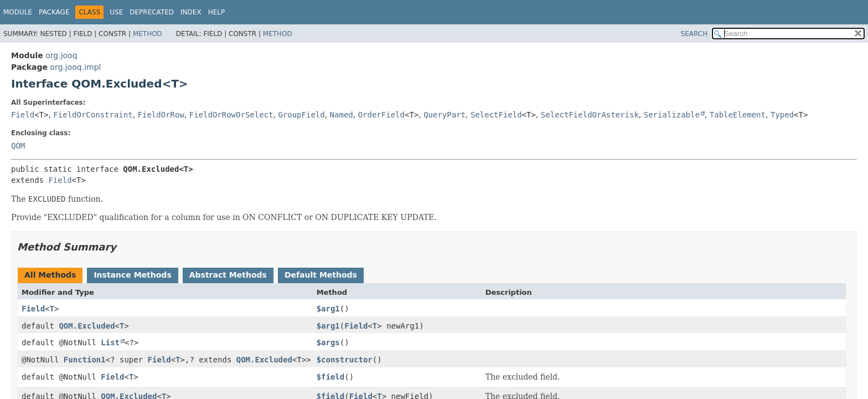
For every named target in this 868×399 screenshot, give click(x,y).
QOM (18, 146)
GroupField (301, 115)
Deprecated (152, 12)
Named (342, 115)
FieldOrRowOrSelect (231, 115)
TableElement (738, 115)
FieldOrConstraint (93, 115)
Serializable (672, 115)
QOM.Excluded (87, 326)
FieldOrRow (161, 115)
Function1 (85, 360)
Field (23, 115)
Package (54, 12)
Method (148, 34)
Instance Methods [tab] (132, 275)
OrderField (381, 115)
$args (328, 342)
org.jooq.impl (75, 67)
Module (18, 12)
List (110, 342)
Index (191, 12)
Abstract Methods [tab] (228, 275)
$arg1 (328, 309)
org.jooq (61, 55)
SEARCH (694, 34)
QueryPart (445, 115)
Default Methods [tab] (321, 275)
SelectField (496, 115)
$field (331, 377)
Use (116, 12)
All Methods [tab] (50, 275)
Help (217, 12)
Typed (782, 115)
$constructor (345, 360)
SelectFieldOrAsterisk (590, 115)
